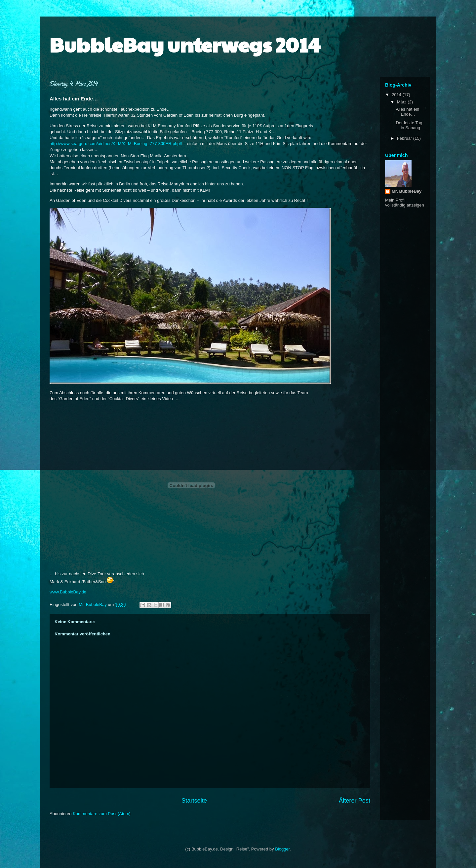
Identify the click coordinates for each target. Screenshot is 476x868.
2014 (397, 95)
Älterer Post (355, 801)
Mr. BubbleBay (407, 191)
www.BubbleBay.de (68, 592)
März (402, 102)
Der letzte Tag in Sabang (409, 125)
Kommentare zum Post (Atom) (102, 814)
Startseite (194, 801)
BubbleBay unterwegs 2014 (185, 44)
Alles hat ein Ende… (407, 112)
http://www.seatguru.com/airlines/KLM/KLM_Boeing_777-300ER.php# (116, 144)
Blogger (282, 849)
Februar (405, 138)
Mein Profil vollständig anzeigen (405, 203)
